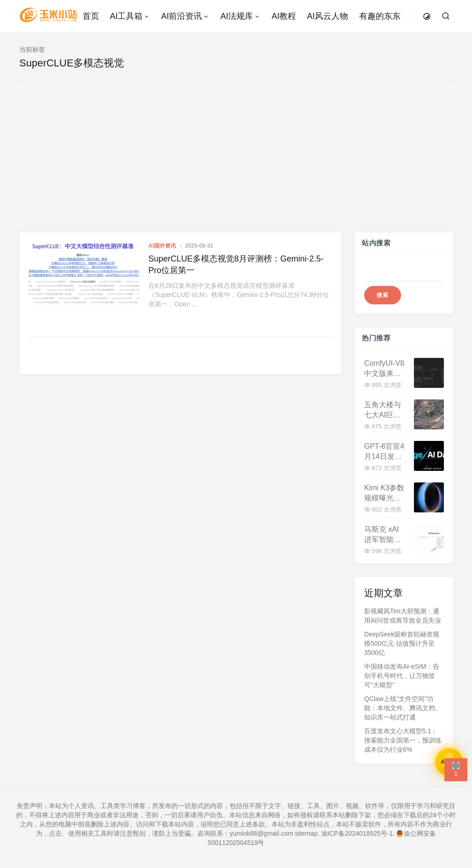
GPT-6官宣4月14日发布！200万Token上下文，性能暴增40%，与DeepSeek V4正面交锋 (384, 452)
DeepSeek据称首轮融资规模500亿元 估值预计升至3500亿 (402, 643)
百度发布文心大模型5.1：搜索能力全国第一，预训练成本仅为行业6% (403, 740)
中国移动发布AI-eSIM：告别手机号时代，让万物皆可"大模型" (402, 676)
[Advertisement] (236, 163)
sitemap (306, 833)
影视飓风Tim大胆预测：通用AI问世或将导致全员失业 (403, 616)
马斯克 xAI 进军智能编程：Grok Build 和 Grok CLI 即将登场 (383, 535)
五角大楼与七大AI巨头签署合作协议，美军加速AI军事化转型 (383, 410)
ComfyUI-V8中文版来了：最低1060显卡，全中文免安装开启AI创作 (384, 369)
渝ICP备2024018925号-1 (357, 833)
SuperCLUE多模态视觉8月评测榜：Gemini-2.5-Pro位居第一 (236, 265)
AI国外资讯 (162, 246)
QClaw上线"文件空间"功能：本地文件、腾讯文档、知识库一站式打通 (403, 708)
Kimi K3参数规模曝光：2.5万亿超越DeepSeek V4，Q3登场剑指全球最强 (385, 493)
